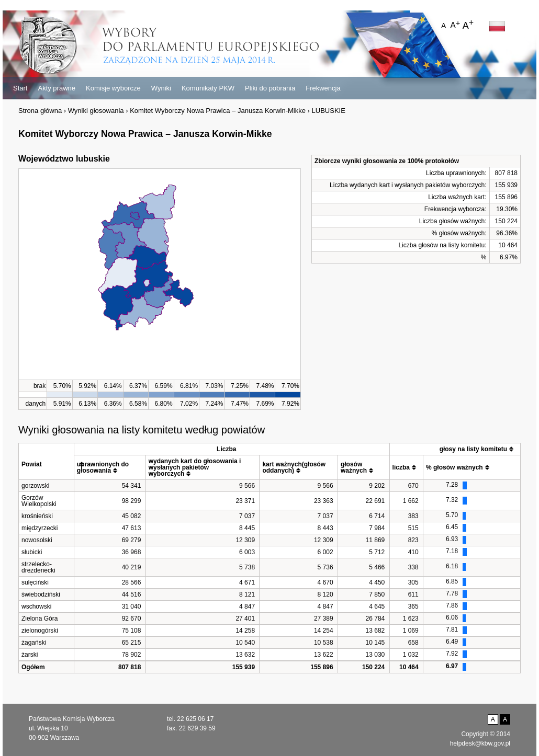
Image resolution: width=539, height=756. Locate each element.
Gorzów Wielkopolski (39, 501)
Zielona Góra (40, 618)
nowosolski (37, 540)
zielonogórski (40, 631)
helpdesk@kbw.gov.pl (480, 743)
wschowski (36, 606)
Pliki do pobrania (270, 88)
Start (20, 88)
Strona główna (40, 111)
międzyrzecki (40, 528)
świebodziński (41, 594)
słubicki (32, 552)
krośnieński (37, 516)
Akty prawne (57, 88)
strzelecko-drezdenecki (38, 567)
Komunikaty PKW (208, 88)
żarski (30, 655)
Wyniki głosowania (96, 111)
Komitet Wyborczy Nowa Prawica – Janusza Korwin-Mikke (218, 111)
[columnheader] (47, 461)
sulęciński (35, 582)
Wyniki (161, 88)
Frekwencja (323, 88)
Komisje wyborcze (113, 88)
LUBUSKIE (329, 111)
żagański (34, 643)
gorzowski (35, 486)
